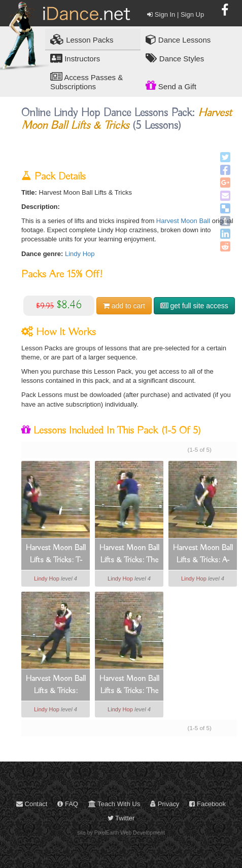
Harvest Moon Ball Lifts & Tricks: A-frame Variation (203, 555)
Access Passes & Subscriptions (87, 81)
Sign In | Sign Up (176, 14)
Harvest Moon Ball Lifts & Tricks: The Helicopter (129, 555)
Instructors (75, 58)
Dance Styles (175, 58)
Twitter (121, 818)
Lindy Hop (80, 254)
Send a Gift (171, 85)
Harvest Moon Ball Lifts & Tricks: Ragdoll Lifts (56, 685)
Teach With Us (114, 804)
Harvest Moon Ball (183, 221)
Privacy (165, 804)
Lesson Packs (82, 39)
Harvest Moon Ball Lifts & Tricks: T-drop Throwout (56, 555)
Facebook (208, 804)
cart (124, 306)
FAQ (68, 804)
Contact (32, 804)
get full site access (194, 306)
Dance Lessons (178, 39)
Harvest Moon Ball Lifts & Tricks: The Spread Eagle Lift (129, 685)
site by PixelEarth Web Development (121, 833)
